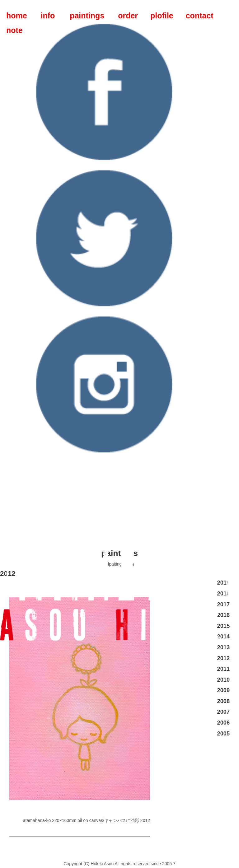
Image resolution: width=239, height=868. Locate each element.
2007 (223, 712)
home (17, 16)
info (48, 16)
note (14, 30)
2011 (223, 669)
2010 (223, 680)
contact (200, 16)
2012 (223, 658)
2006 (223, 723)
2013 (223, 647)
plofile (162, 16)
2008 (223, 701)
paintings (87, 16)
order (128, 16)
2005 (223, 734)
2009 (223, 690)
